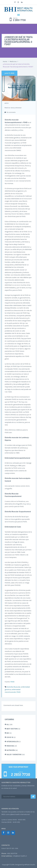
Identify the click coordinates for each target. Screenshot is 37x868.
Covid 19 (10, 737)
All (8, 724)
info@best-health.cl (20, 856)
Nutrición (11, 750)
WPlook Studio (30, 865)
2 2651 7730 (19, 20)
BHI (8, 733)
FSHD (12, 682)
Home (5, 62)
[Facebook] (3, 833)
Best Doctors (12, 729)
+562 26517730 (12, 853)
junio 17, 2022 (9, 73)
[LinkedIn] (13, 833)
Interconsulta (13, 742)
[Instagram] (8, 833)
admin (7, 103)
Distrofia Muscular (14, 687)
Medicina (13, 62)
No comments (10, 112)
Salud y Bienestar (16, 108)
